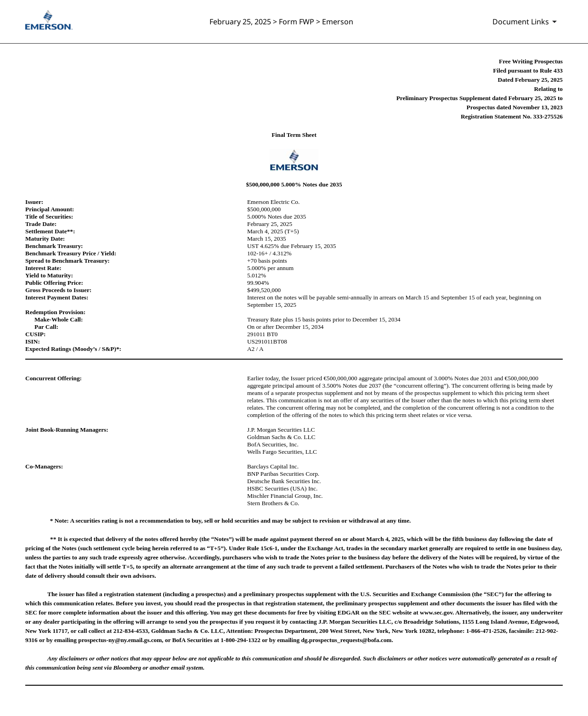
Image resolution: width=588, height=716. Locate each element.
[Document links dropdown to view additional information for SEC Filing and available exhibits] (526, 22)
